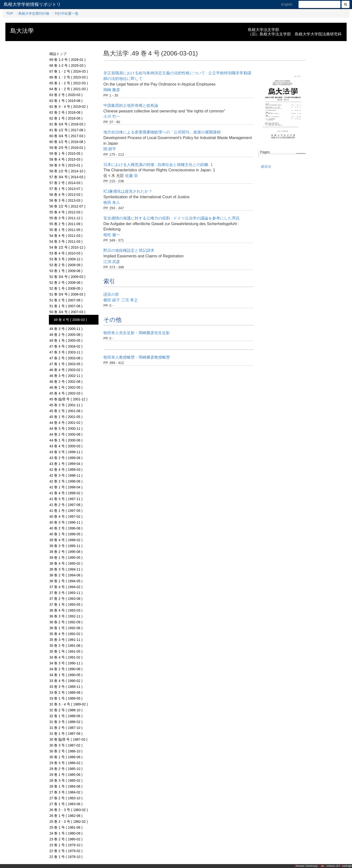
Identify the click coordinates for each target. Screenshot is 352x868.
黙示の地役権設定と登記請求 (129, 250)
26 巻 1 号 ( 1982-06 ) (66, 816)
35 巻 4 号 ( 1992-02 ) (66, 634)
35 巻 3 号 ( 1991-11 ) (66, 640)
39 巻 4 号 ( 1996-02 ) (66, 540)
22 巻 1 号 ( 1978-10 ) (66, 857)
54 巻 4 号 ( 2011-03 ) (66, 236)
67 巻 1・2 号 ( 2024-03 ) (69, 71)
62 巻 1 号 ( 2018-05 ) (66, 118)
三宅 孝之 (130, 300)
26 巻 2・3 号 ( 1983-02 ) (69, 810)
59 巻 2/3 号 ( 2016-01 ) (67, 148)
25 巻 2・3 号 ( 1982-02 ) (69, 822)
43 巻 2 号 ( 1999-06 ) (66, 458)
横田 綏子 (112, 300)
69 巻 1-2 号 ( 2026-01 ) (67, 60)
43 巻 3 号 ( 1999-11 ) (66, 452)
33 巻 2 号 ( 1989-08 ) (66, 692)
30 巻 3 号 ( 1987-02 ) (66, 745)
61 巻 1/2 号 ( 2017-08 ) (67, 130)
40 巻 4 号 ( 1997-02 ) (66, 516)
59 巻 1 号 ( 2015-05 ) (66, 154)
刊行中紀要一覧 (66, 13)
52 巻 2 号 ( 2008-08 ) (66, 283)
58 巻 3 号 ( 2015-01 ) (66, 165)
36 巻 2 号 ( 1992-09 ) (66, 622)
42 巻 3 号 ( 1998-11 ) (66, 475)
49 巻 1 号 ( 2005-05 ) (66, 341)
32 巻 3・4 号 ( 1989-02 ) (69, 704)
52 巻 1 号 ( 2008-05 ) (66, 288)
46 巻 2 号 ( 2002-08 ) (66, 382)
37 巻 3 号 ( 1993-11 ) (66, 593)
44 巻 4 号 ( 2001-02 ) (66, 423)
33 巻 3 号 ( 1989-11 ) (66, 687)
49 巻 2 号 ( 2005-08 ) (66, 335)
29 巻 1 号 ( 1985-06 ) (66, 775)
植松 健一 (112, 235)
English (287, 4)
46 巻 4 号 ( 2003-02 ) (66, 370)
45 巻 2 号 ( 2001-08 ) (66, 411)
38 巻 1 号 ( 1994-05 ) (66, 581)
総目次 (266, 166)
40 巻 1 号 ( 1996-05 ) (66, 534)
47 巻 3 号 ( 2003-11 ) (66, 352)
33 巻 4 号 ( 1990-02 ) (66, 681)
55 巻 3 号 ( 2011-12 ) (66, 218)
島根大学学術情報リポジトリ (32, 4)
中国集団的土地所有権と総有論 (131, 105)
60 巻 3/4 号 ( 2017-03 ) (67, 136)
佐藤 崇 (132, 176)
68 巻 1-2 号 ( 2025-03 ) (67, 66)
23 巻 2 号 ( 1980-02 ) (66, 839)
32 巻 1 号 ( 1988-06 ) (66, 716)
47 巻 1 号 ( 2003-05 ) (66, 364)
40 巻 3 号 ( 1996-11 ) (66, 522)
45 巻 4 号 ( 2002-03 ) (66, 393)
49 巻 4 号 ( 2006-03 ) (70, 320)
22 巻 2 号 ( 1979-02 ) (66, 851)
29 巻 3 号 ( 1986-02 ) (66, 763)
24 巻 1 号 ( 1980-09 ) (66, 833)
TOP (10, 13)
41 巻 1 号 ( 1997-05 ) (66, 511)
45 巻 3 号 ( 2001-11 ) (66, 405)
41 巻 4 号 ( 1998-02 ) (66, 493)
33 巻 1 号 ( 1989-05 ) (66, 698)
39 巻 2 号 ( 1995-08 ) (66, 552)
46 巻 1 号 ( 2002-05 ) (66, 387)
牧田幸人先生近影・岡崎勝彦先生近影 (137, 333)
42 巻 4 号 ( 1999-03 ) (66, 470)
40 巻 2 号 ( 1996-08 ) (66, 528)
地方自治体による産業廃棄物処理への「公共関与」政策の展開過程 (162, 132)
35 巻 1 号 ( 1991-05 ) (66, 651)
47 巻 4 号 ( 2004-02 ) (66, 346)
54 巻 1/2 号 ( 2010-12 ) (67, 247)
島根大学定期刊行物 (34, 13)
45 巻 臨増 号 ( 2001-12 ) (68, 399)
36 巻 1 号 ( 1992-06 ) (66, 628)
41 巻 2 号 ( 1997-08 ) (66, 505)
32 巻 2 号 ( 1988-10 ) (66, 710)
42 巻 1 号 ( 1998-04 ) (66, 487)
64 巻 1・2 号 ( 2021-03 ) (69, 89)
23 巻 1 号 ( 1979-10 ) (66, 845)
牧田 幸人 (112, 203)
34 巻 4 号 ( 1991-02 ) (66, 657)
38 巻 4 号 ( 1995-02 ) (66, 563)
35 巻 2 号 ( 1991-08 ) (66, 646)
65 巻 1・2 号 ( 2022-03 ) (69, 83)
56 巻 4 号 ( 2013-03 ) (66, 195)
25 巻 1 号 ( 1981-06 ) (66, 827)
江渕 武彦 (112, 262)
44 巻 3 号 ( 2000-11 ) (66, 429)
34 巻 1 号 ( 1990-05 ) (66, 675)
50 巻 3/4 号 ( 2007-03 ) (67, 312)
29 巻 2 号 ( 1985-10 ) (66, 769)
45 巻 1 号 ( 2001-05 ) (66, 417)
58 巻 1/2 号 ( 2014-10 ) (67, 171)
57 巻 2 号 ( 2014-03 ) (66, 183)
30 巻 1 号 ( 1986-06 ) (66, 757)
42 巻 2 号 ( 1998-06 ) (66, 481)
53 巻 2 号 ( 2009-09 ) (66, 265)
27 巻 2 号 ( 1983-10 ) (66, 798)
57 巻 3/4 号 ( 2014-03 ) (67, 177)
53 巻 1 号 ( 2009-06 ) (66, 271)
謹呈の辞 (111, 294)
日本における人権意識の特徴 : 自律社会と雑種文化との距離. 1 (158, 165)
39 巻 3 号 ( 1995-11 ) (66, 546)
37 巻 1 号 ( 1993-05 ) (66, 604)
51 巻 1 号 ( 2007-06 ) (66, 306)
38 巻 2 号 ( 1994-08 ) (66, 575)
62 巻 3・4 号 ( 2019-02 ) (69, 107)
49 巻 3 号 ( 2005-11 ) (66, 329)
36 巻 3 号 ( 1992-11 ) (66, 616)
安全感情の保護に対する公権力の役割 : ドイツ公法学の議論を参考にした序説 (171, 218)
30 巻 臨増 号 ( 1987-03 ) (68, 739)
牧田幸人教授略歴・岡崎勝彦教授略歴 (137, 357)
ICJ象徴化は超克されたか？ (128, 191)
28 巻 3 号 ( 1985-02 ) (66, 780)
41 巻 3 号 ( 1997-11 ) (66, 499)
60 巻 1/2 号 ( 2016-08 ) (67, 142)
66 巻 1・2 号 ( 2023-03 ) (69, 77)
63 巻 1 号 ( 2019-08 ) (66, 101)
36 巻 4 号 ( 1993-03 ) (66, 610)
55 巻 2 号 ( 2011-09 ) (66, 224)
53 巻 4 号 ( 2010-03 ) (66, 253)
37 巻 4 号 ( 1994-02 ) (66, 587)
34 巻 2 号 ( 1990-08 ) (66, 669)
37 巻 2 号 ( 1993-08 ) (66, 599)
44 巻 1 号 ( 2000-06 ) (66, 440)
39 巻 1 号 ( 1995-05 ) (66, 558)
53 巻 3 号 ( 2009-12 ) (66, 259)
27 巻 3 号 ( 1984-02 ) (66, 792)
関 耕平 (110, 149)
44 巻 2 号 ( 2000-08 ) (66, 434)
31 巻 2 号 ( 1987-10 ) (66, 728)
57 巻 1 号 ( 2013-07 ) (66, 189)
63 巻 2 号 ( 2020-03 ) (66, 95)
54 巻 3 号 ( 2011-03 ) (66, 242)
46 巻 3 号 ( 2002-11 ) (66, 376)
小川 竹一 (112, 116)
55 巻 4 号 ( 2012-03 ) (66, 212)
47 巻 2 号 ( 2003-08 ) (66, 358)
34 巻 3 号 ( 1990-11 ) (66, 663)
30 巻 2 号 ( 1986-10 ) (66, 751)
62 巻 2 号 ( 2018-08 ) (66, 112)
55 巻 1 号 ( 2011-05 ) (66, 230)
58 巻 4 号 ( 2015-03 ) (66, 159)
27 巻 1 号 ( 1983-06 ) (66, 804)
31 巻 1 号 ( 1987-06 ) (66, 734)
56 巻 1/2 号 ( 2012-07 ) (67, 206)
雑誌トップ (58, 54)
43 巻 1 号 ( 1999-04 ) (66, 464)
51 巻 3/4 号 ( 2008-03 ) (67, 294)
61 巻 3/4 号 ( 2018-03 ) (67, 124)
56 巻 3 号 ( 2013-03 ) (66, 200)
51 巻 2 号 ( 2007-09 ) (66, 300)
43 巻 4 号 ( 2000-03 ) (66, 446)
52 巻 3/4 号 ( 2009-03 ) (67, 277)
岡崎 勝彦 (112, 90)
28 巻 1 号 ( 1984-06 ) (66, 786)
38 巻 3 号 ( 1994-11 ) (66, 569)
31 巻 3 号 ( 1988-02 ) (66, 722)
